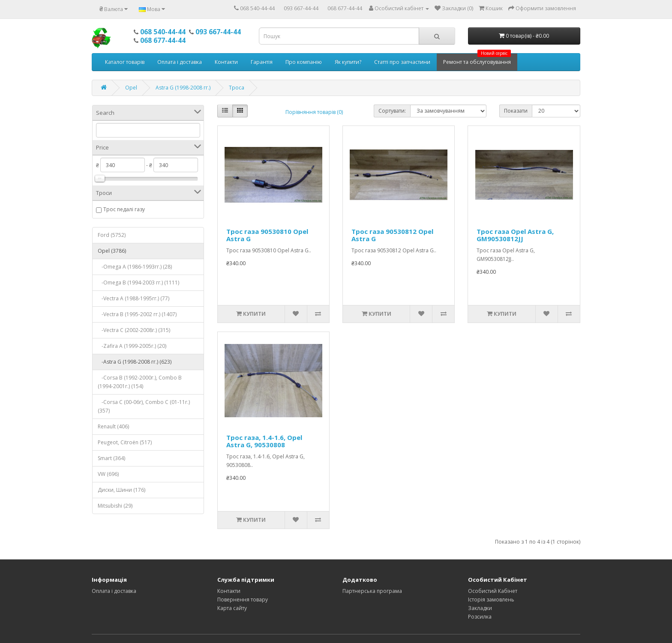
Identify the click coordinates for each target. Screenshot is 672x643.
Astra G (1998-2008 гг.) (183, 88)
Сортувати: (392, 111)
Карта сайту (232, 608)
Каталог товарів (125, 62)
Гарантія (262, 62)
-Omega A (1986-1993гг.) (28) (135, 267)
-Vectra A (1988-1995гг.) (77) (133, 298)
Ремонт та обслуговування (477, 60)
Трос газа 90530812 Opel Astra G (392, 235)
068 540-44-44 (257, 8)
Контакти (226, 62)
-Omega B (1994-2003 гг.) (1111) (138, 283)
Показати (516, 111)
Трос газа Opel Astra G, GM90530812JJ (515, 235)
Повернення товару (243, 600)
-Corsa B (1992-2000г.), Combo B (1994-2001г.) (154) (140, 382)
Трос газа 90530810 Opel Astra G (267, 235)
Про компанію (304, 62)
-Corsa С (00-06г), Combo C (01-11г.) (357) (144, 406)
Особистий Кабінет (493, 591)
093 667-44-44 (301, 8)
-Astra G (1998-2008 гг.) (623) (135, 362)
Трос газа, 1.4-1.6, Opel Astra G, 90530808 (264, 441)
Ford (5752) (112, 235)
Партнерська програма (372, 591)
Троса (237, 88)
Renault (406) (113, 426)
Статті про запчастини (402, 62)
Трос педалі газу (124, 209)
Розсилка (480, 617)
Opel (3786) (112, 251)
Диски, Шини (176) (121, 490)
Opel (131, 88)
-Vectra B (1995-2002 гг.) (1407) (137, 314)
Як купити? (348, 62)
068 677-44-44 (345, 8)
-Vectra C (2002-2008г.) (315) (134, 330)
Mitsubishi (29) (115, 506)
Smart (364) (111, 458)
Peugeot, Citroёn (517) (125, 442)
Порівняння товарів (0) (314, 112)
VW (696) (108, 474)
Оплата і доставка (180, 62)
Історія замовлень (491, 600)
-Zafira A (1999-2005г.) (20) (132, 346)
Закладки (480, 608)
